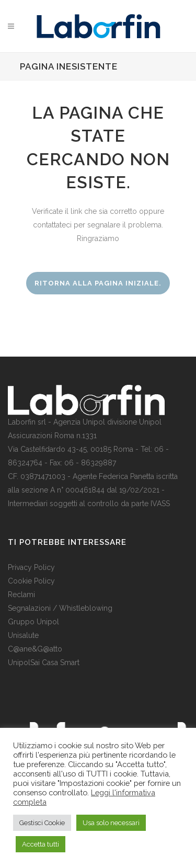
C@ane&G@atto (35, 649)
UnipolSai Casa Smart (44, 663)
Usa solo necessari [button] (111, 823)
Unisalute (23, 635)
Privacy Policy (31, 567)
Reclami (21, 595)
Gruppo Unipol (33, 622)
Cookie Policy (31, 581)
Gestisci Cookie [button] (42, 823)
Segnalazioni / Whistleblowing (60, 608)
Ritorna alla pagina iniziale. (98, 283)
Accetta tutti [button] (41, 844)
